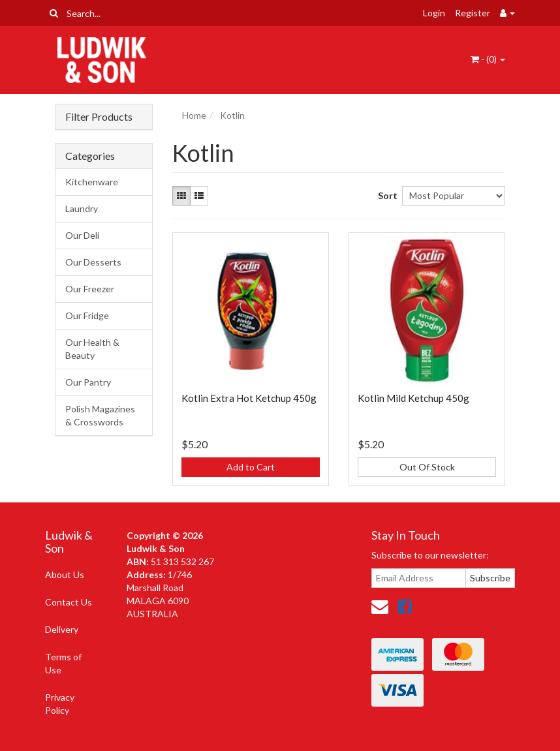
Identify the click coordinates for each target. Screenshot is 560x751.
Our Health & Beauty (92, 349)
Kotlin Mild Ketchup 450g (413, 398)
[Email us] (380, 606)
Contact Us (69, 602)
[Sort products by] (454, 196)
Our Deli (82, 235)
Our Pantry (88, 382)
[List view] (199, 196)
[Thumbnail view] (181, 196)
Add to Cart (251, 467)
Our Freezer (90, 289)
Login (434, 13)
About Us (65, 575)
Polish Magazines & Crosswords (100, 415)
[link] (405, 606)
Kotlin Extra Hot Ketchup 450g (249, 398)
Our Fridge (87, 315)
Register (473, 13)
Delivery (62, 629)
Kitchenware (92, 182)
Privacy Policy (60, 704)
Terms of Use (63, 663)
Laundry (82, 208)
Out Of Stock (427, 467)
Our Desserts (93, 262)
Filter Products (99, 117)
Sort (385, 195)
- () (488, 59)
